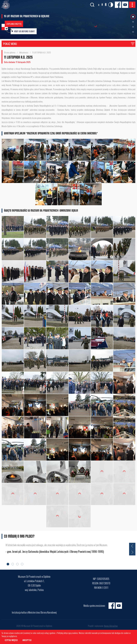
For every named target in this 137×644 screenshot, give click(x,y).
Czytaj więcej (11, 640)
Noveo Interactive (111, 626)
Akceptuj (27, 640)
